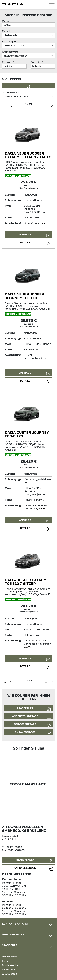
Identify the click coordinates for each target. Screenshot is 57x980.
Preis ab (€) (8, 62)
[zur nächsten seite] (52, 105)
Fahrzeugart (9, 41)
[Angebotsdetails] (28, 133)
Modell (6, 31)
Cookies (7, 961)
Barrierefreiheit (11, 965)
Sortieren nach (10, 92)
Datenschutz (10, 957)
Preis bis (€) (37, 62)
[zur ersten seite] (5, 105)
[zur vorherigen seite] (11, 105)
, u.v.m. (45, 223)
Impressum (8, 969)
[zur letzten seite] (46, 105)
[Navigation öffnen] (52, 4)
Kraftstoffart (10, 52)
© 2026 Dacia (10, 974)
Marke (6, 21)
